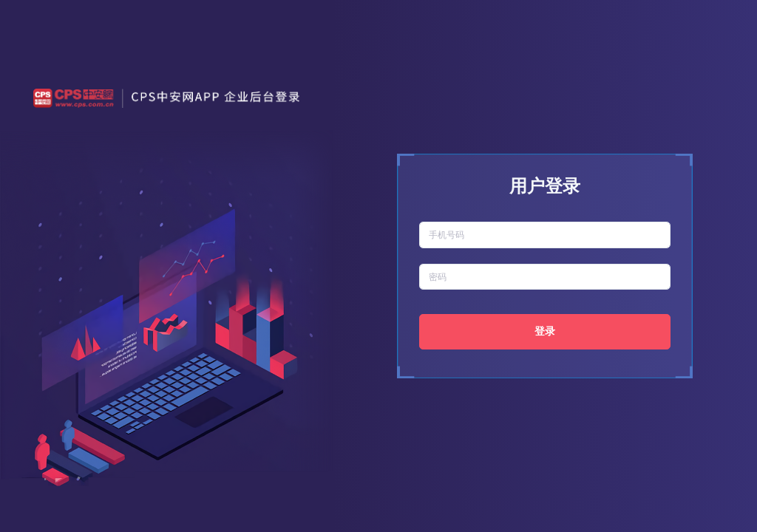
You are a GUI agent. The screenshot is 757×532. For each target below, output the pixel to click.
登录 (545, 331)
